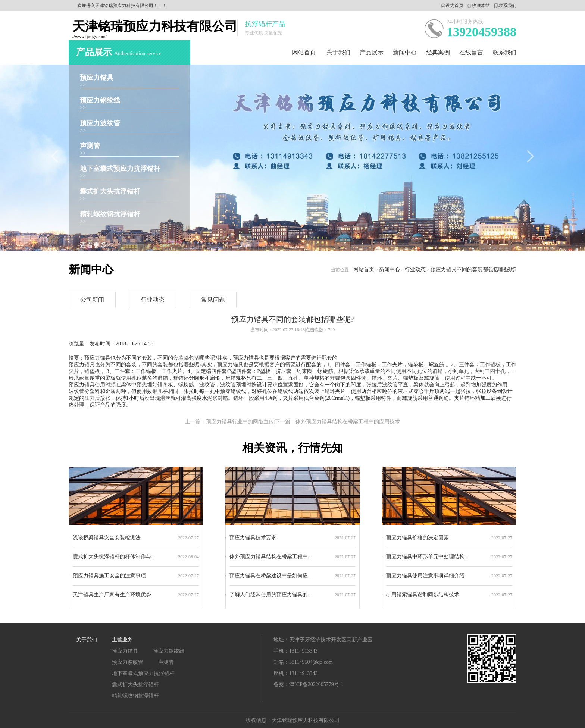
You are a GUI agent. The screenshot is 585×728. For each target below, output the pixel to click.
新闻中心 (405, 52)
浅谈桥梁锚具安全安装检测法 (107, 538)
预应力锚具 (97, 78)
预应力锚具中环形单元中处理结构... (427, 557)
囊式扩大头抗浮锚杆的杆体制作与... (114, 557)
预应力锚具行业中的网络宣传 (240, 422)
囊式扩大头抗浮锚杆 (110, 191)
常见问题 (213, 300)
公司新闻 (92, 300)
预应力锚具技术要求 (253, 538)
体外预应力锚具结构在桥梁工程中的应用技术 (348, 422)
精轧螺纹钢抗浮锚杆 (110, 214)
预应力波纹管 (100, 123)
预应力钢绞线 (100, 100)
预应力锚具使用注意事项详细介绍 (425, 576)
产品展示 (372, 52)
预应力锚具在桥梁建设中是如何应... (271, 576)
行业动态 (415, 269)
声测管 (90, 146)
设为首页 (454, 6)
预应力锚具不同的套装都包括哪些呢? (473, 269)
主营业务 (122, 640)
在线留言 (471, 52)
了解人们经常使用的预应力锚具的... (271, 595)
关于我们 (338, 52)
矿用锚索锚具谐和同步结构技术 (423, 595)
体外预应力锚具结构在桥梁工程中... (271, 557)
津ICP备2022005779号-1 (316, 685)
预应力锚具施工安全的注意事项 (109, 576)
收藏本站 (481, 6)
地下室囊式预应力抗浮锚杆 (120, 169)
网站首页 (304, 52)
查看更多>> (97, 245)
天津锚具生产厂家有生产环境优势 (112, 595)
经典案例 (438, 52)
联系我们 (507, 6)
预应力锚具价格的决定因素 (417, 538)
